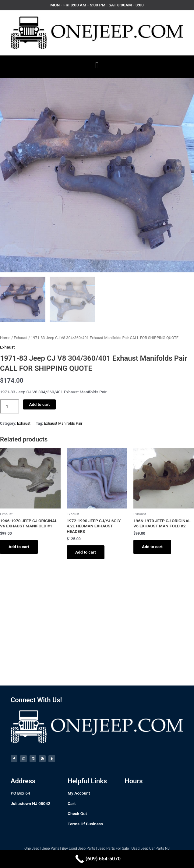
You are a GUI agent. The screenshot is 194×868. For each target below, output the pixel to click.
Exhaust (21, 338)
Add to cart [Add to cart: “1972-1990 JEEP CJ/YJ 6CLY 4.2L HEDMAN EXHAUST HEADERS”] (86, 552)
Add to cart (40, 404)
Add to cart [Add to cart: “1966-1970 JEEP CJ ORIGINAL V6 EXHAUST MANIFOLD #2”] (152, 547)
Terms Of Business (85, 824)
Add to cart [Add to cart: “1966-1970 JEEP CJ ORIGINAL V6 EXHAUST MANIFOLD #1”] (19, 547)
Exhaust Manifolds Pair (63, 423)
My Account (79, 793)
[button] (97, 65)
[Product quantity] (9, 407)
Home (5, 338)
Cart (72, 803)
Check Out (77, 813)
